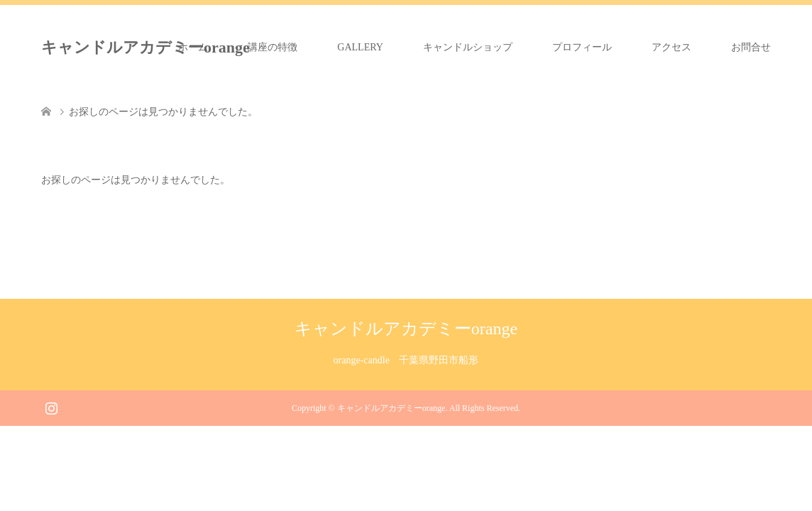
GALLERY (360, 47)
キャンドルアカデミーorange (146, 47)
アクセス (671, 47)
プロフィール (582, 47)
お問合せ (751, 47)
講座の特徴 (273, 47)
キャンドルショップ (468, 47)
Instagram (51, 407)
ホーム (193, 47)
